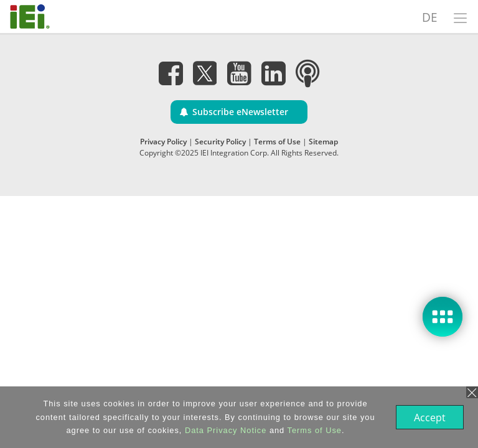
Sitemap (323, 142)
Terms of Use (277, 142)
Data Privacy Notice (224, 430)
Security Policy (220, 142)
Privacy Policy (163, 142)
